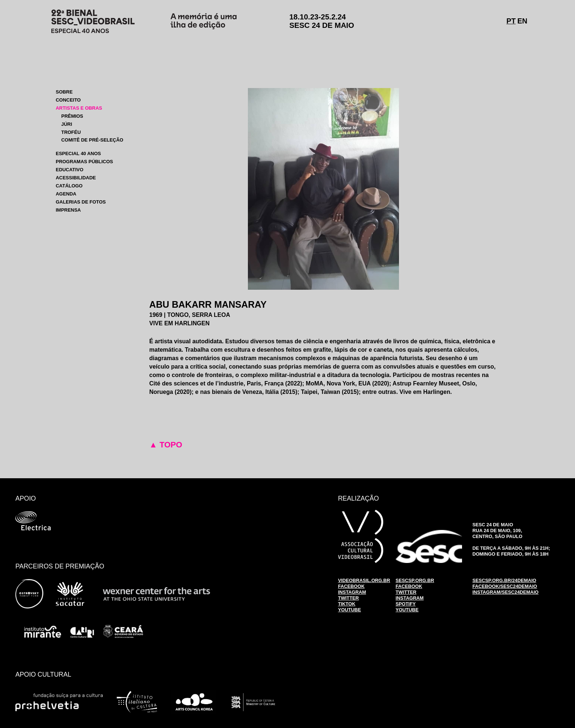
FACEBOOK (351, 586)
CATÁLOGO (69, 186)
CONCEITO (68, 100)
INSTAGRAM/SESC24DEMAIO (505, 592)
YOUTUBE (350, 610)
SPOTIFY (406, 604)
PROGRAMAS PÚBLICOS (84, 162)
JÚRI (67, 124)
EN (522, 21)
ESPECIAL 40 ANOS (78, 153)
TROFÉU (71, 132)
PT (511, 21)
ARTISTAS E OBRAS (79, 108)
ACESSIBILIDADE (76, 178)
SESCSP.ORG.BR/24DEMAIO (504, 580)
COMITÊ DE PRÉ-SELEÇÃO (92, 140)
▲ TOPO (166, 445)
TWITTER (349, 598)
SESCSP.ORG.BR (415, 580)
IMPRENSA (68, 210)
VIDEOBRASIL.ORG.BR (364, 580)
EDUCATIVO (69, 170)
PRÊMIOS (72, 116)
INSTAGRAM (352, 592)
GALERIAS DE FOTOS (81, 202)
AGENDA (66, 194)
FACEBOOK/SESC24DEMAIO (505, 586)
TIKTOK (347, 604)
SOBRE (64, 92)
